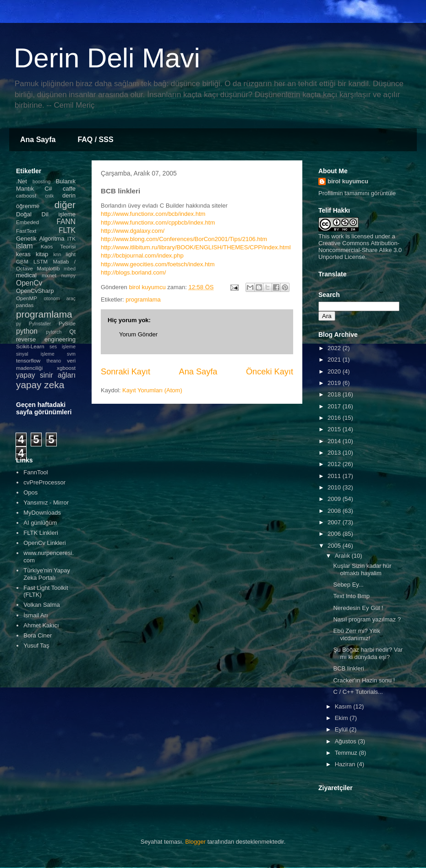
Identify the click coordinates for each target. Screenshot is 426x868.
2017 (335, 406)
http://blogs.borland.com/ (133, 272)
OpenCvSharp (35, 291)
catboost (26, 195)
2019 (335, 383)
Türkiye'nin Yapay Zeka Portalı (47, 574)
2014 (335, 441)
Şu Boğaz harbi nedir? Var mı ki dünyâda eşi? (368, 653)
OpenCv (29, 283)
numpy (68, 276)
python (27, 331)
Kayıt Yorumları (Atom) (152, 390)
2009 (335, 499)
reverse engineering (46, 339)
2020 (335, 371)
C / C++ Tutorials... (358, 692)
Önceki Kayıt (270, 372)
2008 (335, 511)
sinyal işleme (35, 354)
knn (57, 255)
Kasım (344, 706)
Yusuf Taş (36, 646)
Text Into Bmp (351, 596)
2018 (335, 394)
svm (71, 354)
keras (23, 254)
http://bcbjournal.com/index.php (142, 255)
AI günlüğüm (40, 523)
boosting (41, 182)
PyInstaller (40, 324)
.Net (22, 181)
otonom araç (60, 299)
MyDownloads (42, 513)
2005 (335, 546)
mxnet (49, 275)
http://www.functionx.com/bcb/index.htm (153, 214)
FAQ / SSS (95, 140)
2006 (335, 534)
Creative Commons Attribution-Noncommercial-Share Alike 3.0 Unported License (360, 250)
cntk (49, 196)
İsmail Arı (35, 615)
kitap (42, 254)
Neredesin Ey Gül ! (358, 608)
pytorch (54, 332)
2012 (335, 464)
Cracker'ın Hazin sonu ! (364, 680)
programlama (143, 299)
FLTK (67, 230)
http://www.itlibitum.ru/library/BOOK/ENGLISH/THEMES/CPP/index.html (196, 247)
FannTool (35, 472)
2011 (335, 476)
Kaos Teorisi (58, 246)
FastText (26, 231)
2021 (335, 360)
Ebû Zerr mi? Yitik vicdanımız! (357, 635)
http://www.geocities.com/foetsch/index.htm (158, 264)
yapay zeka (40, 385)
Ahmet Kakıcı (41, 625)
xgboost (66, 368)
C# (48, 189)
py (19, 324)
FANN (66, 222)
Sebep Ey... (348, 585)
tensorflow (28, 360)
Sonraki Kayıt (126, 372)
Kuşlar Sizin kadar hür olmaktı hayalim (362, 569)
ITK (71, 239)
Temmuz (347, 753)
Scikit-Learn (30, 346)
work (337, 236)
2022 (335, 348)
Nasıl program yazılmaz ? (367, 619)
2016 (335, 418)
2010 (335, 487)
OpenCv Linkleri (45, 543)
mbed (70, 269)
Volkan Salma (42, 605)
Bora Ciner (38, 635)
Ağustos (347, 741)
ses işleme (63, 347)
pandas (25, 305)
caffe (69, 189)
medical (26, 275)
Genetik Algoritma (40, 239)
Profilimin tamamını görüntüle (357, 193)
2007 (335, 522)
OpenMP (27, 298)
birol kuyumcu (348, 181)
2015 (335, 429)
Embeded (27, 222)
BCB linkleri (348, 668)
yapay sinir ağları (46, 375)
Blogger (195, 842)
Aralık (343, 556)
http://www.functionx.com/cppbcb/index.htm (158, 222)
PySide (67, 323)
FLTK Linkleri (41, 533)
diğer (65, 205)
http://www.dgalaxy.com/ (133, 231)
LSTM (41, 261)
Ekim (342, 718)
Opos (30, 492)
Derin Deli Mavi (107, 58)
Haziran (346, 764)
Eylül (342, 729)
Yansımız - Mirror (46, 503)
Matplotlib (49, 268)
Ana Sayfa (38, 140)
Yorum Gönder (138, 334)
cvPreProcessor (44, 482)
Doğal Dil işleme (46, 214)
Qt (72, 332)
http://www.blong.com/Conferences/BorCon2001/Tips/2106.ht (181, 239)
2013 (335, 453)
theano (54, 361)
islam (24, 246)
